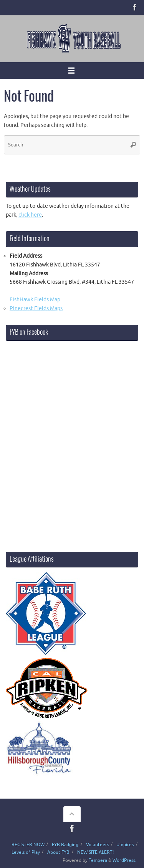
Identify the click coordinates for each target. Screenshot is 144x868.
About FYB (58, 852)
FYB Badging (65, 845)
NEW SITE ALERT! (95, 852)
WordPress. (124, 860)
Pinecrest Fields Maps (36, 308)
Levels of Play (26, 852)
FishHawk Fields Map (35, 300)
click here (30, 215)
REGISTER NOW (28, 845)
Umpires (125, 845)
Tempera (98, 860)
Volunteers (98, 845)
